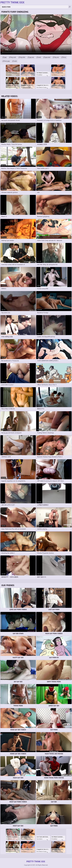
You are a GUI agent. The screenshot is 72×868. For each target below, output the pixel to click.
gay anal (48, 57)
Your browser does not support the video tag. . (36, 34)
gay (5, 57)
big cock (13, 57)
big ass (57, 57)
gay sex (32, 57)
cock (15, 61)
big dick (23, 57)
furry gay (7, 61)
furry (65, 57)
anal (39, 57)
